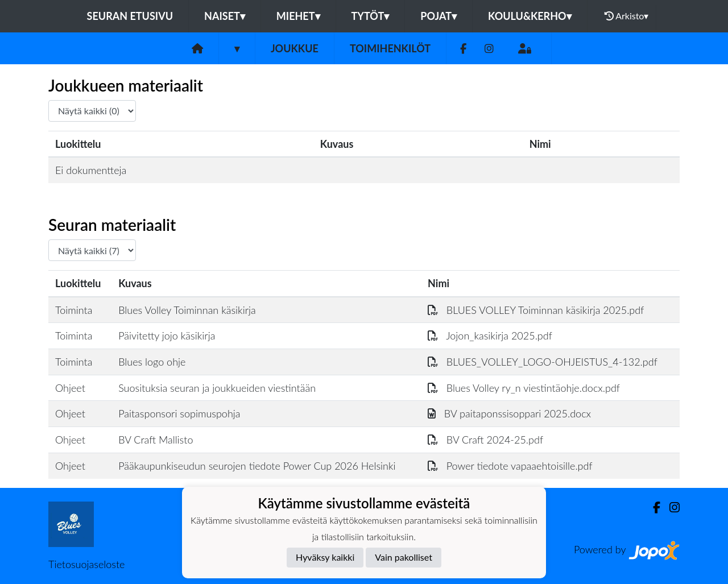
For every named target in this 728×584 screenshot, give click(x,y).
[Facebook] (463, 49)
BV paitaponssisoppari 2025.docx (509, 413)
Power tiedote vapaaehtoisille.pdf (510, 466)
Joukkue (295, 48)
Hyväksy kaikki (325, 557)
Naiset (225, 16)
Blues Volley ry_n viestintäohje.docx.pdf (524, 388)
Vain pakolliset (404, 557)
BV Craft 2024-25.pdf (485, 440)
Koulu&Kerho (530, 16)
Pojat (439, 16)
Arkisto (627, 16)
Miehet (298, 16)
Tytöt (371, 16)
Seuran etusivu (130, 16)
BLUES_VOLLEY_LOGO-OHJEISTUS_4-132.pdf (543, 362)
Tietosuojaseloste (86, 564)
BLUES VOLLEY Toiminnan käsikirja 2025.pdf (536, 310)
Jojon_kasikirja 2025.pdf (490, 336)
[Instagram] (489, 49)
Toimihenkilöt (390, 48)
